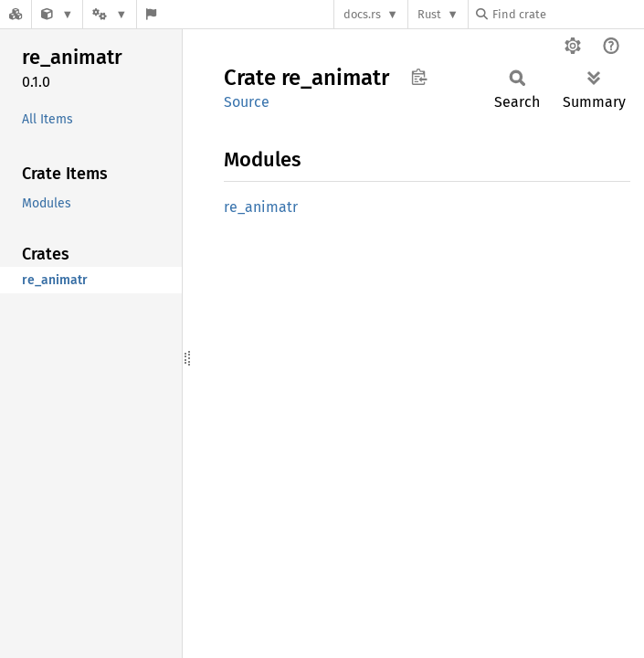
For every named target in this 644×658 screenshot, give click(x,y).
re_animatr (261, 207)
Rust (429, 14)
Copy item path (419, 77)
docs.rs (362, 14)
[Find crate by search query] (567, 14)
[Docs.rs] (16, 14)
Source (247, 102)
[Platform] (110, 14)
